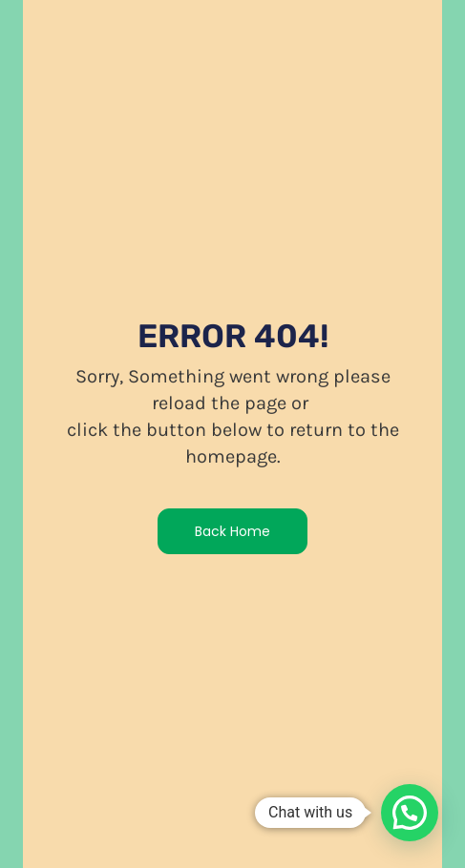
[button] (410, 813)
